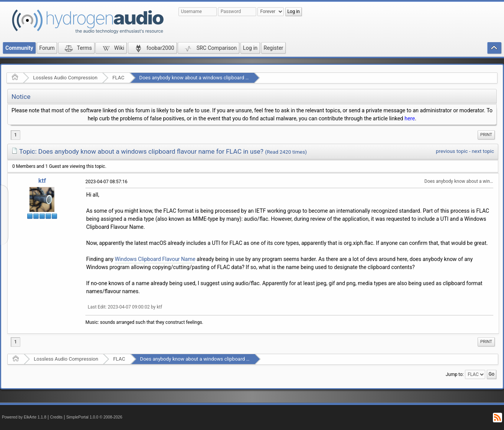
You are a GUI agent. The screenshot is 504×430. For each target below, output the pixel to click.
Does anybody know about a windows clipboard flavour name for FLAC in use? (226, 78)
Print (486, 135)
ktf (42, 181)
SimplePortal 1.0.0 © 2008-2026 (94, 417)
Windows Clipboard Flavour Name (155, 259)
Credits (56, 417)
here (410, 118)
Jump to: (455, 374)
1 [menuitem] (16, 135)
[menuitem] (486, 135)
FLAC (118, 78)
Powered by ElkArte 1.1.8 (24, 417)
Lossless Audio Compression (65, 78)
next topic (483, 151)
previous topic (452, 151)
